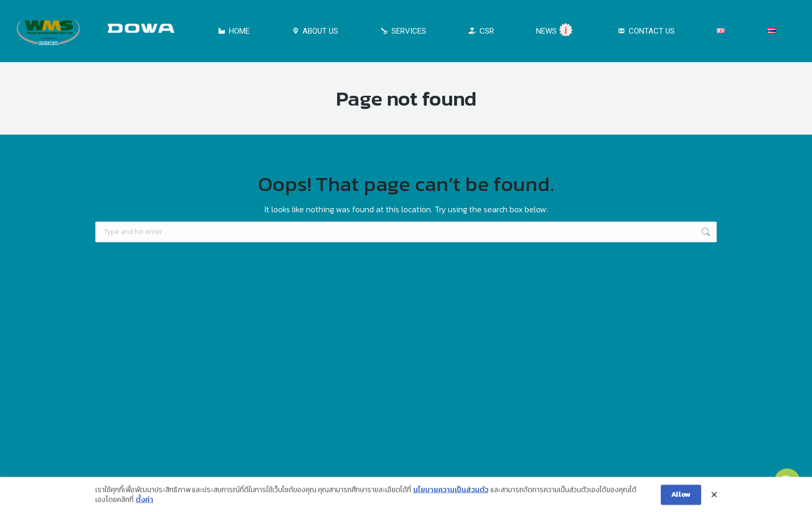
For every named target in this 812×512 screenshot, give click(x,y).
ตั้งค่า (144, 504)
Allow (681, 498)
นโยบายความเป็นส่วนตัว (451, 494)
